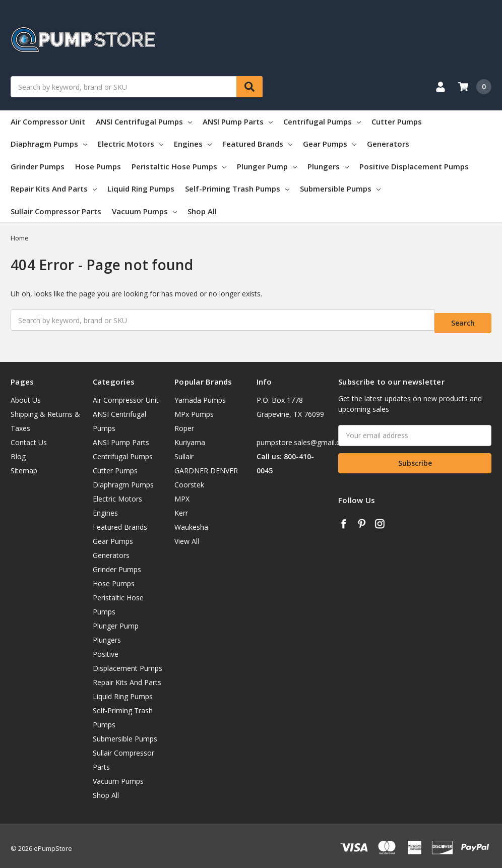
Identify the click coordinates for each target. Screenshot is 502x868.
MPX (182, 492)
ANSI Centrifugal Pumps (144, 121)
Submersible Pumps (340, 189)
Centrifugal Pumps (322, 121)
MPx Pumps (194, 408)
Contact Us (29, 436)
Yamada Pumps (200, 393)
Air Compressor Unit (48, 121)
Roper (184, 422)
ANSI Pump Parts (238, 121)
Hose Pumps (98, 166)
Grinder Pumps (38, 166)
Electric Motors (131, 144)
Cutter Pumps (397, 121)
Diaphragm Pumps (49, 144)
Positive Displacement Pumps (414, 166)
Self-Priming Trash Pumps (237, 189)
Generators (388, 144)
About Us (26, 393)
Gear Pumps (330, 144)
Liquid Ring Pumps (141, 189)
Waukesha (191, 520)
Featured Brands (257, 144)
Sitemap (24, 464)
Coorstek (189, 478)
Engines (193, 144)
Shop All (202, 211)
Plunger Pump (267, 166)
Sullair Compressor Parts (56, 211)
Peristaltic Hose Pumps (179, 166)
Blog (18, 450)
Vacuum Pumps (144, 211)
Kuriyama (190, 436)
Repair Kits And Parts (54, 189)
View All (187, 535)
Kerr (181, 506)
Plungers (328, 166)
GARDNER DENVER (206, 464)
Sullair (184, 450)
